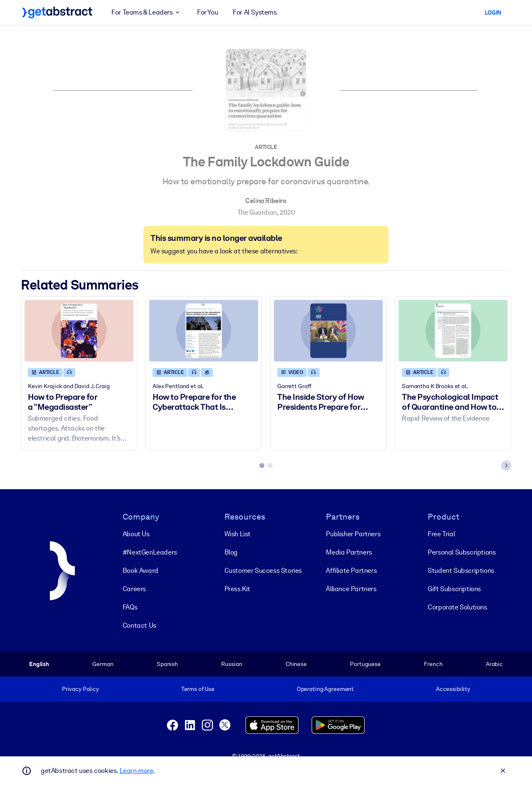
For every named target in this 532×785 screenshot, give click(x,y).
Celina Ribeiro (266, 201)
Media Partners (349, 552)
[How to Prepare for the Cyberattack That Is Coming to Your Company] (204, 331)
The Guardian (257, 212)
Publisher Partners (353, 534)
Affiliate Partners (351, 570)
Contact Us (139, 625)
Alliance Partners (351, 588)
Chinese (296, 664)
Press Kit (237, 588)
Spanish (167, 664)
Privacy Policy (80, 689)
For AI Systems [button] (255, 12)
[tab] (262, 466)
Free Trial (441, 534)
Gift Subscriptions (454, 588)
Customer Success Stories (263, 570)
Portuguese (365, 664)
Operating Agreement (325, 689)
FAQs (130, 607)
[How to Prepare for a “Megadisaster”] (79, 331)
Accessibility (453, 689)
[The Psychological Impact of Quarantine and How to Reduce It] (453, 331)
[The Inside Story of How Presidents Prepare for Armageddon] (328, 331)
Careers (134, 588)
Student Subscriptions (461, 570)
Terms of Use (198, 689)
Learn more (136, 771)
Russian (232, 664)
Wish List (238, 534)
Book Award (140, 570)
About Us (136, 534)
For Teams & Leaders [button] (147, 12)
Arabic (494, 664)
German (103, 664)
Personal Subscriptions (462, 552)
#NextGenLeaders (150, 552)
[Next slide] (506, 466)
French (433, 664)
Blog (231, 552)
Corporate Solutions (457, 607)
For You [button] (207, 12)
